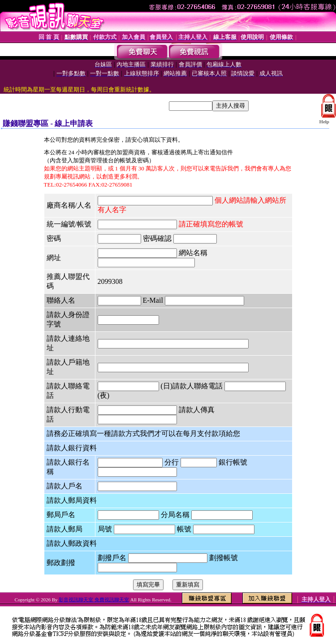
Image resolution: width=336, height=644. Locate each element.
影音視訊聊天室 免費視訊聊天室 (94, 600)
